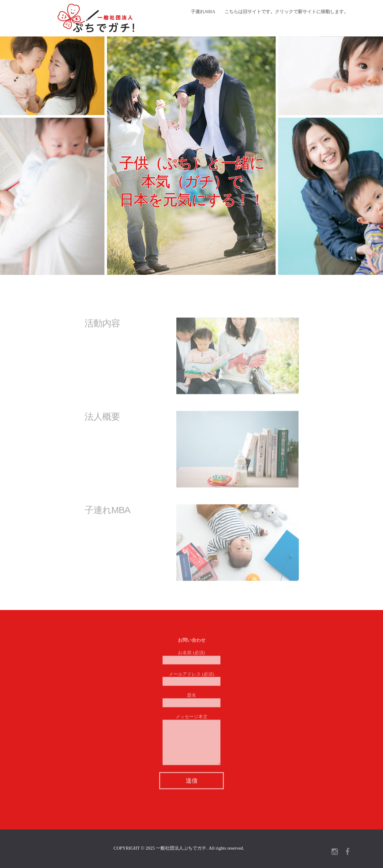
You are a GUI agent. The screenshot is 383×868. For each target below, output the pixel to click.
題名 (191, 698)
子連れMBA (203, 12)
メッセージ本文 (191, 728)
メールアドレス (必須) (191, 676)
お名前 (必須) (191, 655)
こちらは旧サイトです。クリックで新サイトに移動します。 (286, 12)
